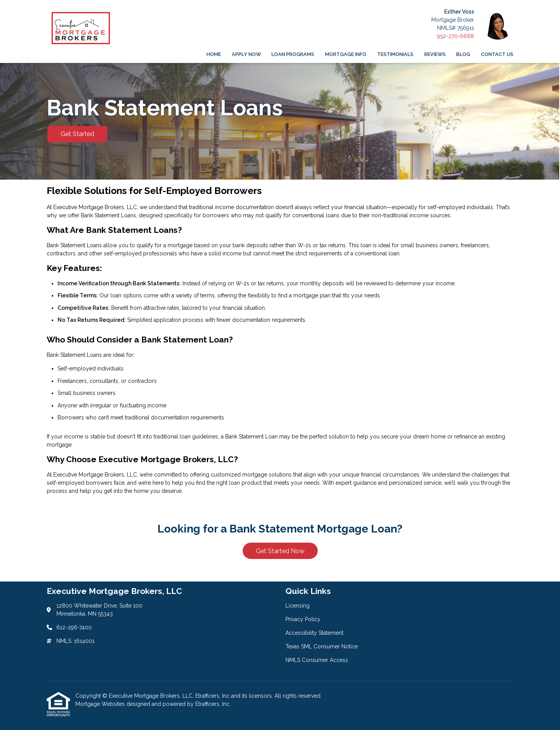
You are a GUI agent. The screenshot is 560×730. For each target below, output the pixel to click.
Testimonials (395, 54)
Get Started (77, 134)
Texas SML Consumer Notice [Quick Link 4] (322, 646)
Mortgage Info (346, 54)
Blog (463, 54)
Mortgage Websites (101, 704)
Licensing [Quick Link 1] (297, 606)
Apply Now (246, 54)
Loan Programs (293, 54)
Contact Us (497, 54)
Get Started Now (280, 551)
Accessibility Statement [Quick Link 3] (314, 633)
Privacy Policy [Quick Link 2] (303, 619)
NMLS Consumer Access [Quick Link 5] (317, 660)
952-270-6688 (456, 36)
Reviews (435, 54)
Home (214, 54)
